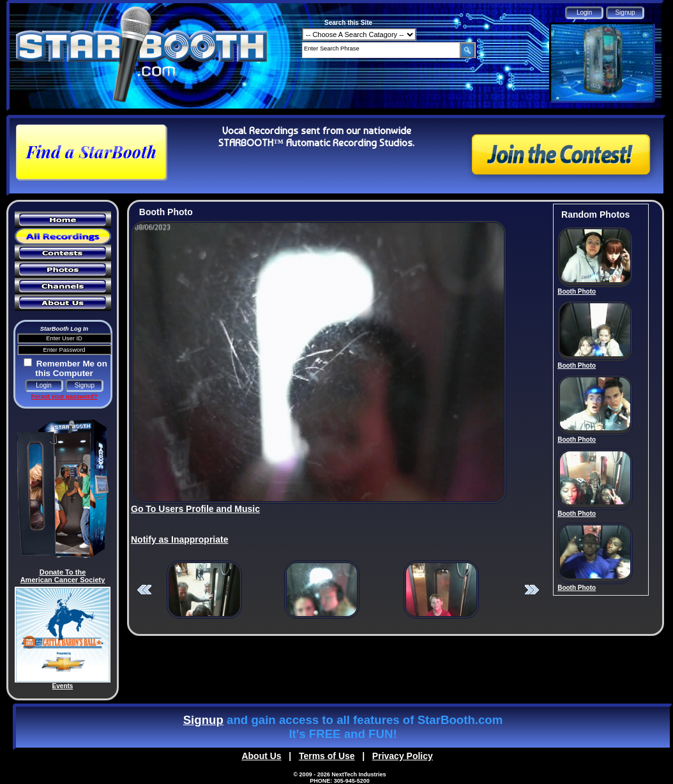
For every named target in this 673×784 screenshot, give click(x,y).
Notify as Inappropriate (179, 539)
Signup (203, 720)
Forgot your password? (64, 396)
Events (63, 686)
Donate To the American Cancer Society (63, 576)
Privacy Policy (403, 756)
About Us (261, 756)
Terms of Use (327, 756)
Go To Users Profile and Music (195, 509)
